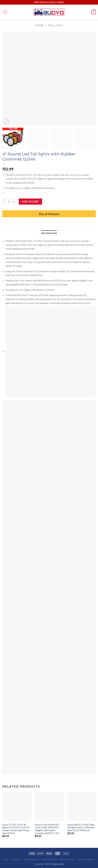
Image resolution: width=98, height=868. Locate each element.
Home (39, 25)
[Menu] (5, 12)
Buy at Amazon (49, 214)
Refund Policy (50, 860)
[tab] (49, 233)
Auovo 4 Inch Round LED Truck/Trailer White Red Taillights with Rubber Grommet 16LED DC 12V (47, 829)
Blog (5, 860)
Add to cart (30, 201)
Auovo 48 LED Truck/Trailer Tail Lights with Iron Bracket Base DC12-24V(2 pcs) (81, 827)
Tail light (55, 25)
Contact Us (16, 860)
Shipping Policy (33, 860)
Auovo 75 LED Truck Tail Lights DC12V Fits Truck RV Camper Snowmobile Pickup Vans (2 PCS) (16, 829)
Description (49, 233)
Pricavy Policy (68, 860)
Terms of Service (86, 860)
